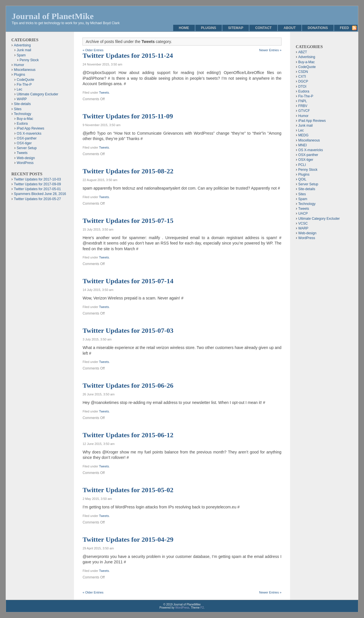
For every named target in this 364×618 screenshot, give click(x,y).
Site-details (22, 104)
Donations (318, 28)
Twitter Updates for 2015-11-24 (128, 56)
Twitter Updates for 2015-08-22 (128, 171)
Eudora (22, 124)
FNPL (303, 101)
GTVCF (304, 111)
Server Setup (27, 148)
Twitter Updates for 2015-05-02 (128, 490)
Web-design (26, 158)
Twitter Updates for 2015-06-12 (128, 435)
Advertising (22, 45)
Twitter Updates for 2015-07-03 (128, 330)
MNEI (303, 145)
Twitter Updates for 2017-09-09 (37, 184)
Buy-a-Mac (25, 119)
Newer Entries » (270, 50)
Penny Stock (29, 60)
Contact (263, 28)
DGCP (303, 81)
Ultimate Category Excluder (38, 94)
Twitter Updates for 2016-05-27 (37, 199)
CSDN (303, 72)
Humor (19, 65)
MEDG (303, 135)
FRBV (303, 106)
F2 (202, 608)
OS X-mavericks (29, 134)
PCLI (302, 165)
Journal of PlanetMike (53, 16)
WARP (22, 99)
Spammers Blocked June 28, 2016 (40, 194)
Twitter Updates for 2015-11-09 (128, 116)
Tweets (104, 93)
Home (184, 28)
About (290, 28)
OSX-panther (27, 138)
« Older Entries (93, 50)
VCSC (303, 223)
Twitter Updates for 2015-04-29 (128, 539)
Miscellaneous (25, 70)
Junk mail (24, 50)
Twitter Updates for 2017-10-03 (37, 179)
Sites (18, 109)
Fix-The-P (24, 85)
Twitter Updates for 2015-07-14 (128, 281)
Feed (344, 28)
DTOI (302, 87)
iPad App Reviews (31, 128)
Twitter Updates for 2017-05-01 (37, 189)
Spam (21, 55)
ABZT (303, 52)
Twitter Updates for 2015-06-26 (128, 385)
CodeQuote (25, 80)
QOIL (302, 179)
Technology (23, 114)
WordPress (25, 163)
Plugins (209, 28)
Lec (19, 89)
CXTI (302, 77)
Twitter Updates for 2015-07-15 (128, 221)
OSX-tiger (24, 143)
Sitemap (236, 28)
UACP (303, 213)
